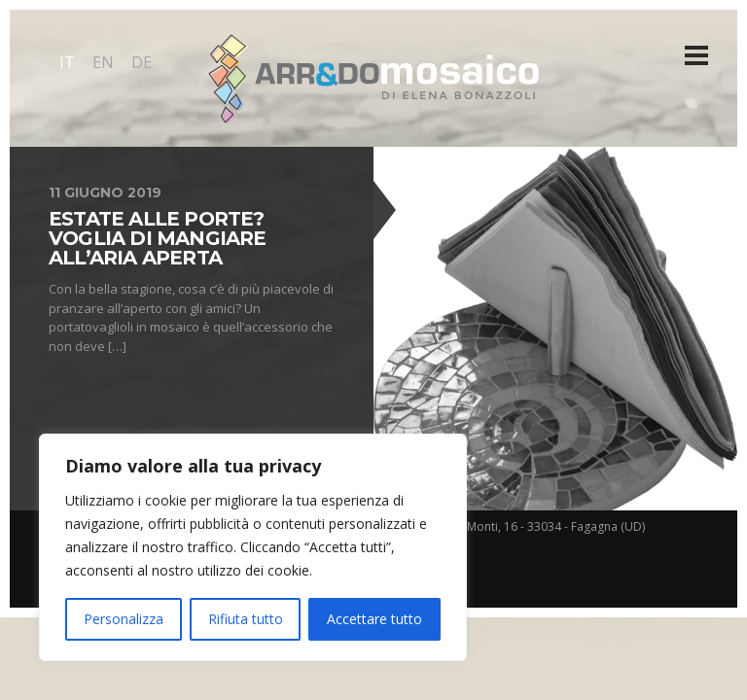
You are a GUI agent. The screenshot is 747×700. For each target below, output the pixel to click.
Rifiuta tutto (246, 619)
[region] (253, 547)
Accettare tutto (374, 619)
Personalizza (124, 619)
